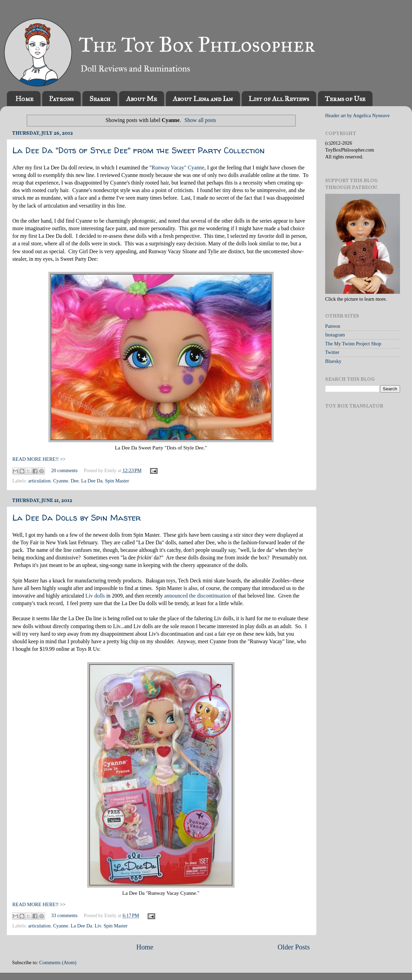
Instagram (335, 335)
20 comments (64, 470)
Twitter (332, 352)
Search (100, 99)
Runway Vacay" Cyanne (178, 168)
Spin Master (117, 481)
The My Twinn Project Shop (353, 344)
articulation (39, 481)
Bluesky (333, 361)
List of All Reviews (279, 99)
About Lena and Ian (203, 99)
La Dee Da (92, 481)
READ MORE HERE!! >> (39, 459)
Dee (75, 481)
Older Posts (294, 947)
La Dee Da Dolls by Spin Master (77, 518)
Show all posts (200, 120)
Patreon (333, 326)
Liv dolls (95, 596)
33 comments (64, 915)
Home (24, 99)
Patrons (61, 99)
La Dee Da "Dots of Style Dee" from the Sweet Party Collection (139, 150)
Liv (98, 926)
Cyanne (61, 481)
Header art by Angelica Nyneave (357, 115)
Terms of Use (345, 99)
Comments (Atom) (58, 962)
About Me (141, 99)
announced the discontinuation (197, 596)
